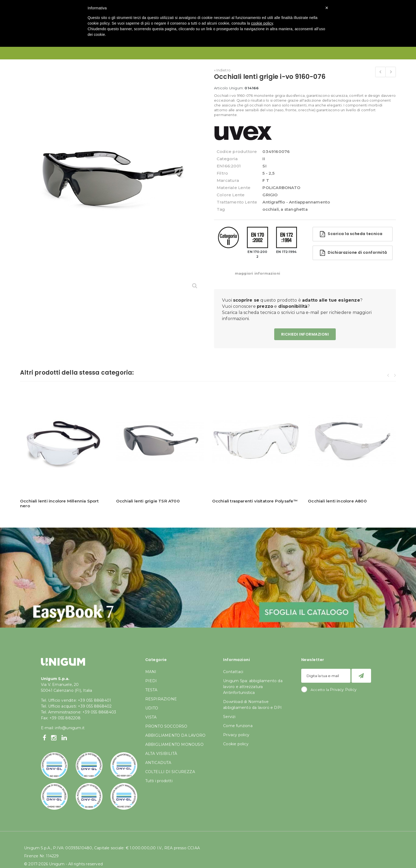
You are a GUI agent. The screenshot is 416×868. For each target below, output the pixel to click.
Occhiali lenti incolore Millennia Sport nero (59, 503)
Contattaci (233, 672)
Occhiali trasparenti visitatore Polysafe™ (255, 501)
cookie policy (262, 23)
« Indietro (222, 70)
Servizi (229, 717)
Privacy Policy (343, 690)
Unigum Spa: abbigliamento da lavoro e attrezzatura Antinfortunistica (253, 687)
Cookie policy (236, 744)
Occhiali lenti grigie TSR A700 (148, 501)
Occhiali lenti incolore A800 (337, 501)
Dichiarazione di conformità (354, 253)
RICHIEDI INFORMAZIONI (305, 334)
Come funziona (238, 726)
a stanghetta (294, 209)
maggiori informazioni (257, 273)
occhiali (271, 209)
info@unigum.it (70, 728)
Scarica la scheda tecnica (351, 234)
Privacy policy (236, 735)
